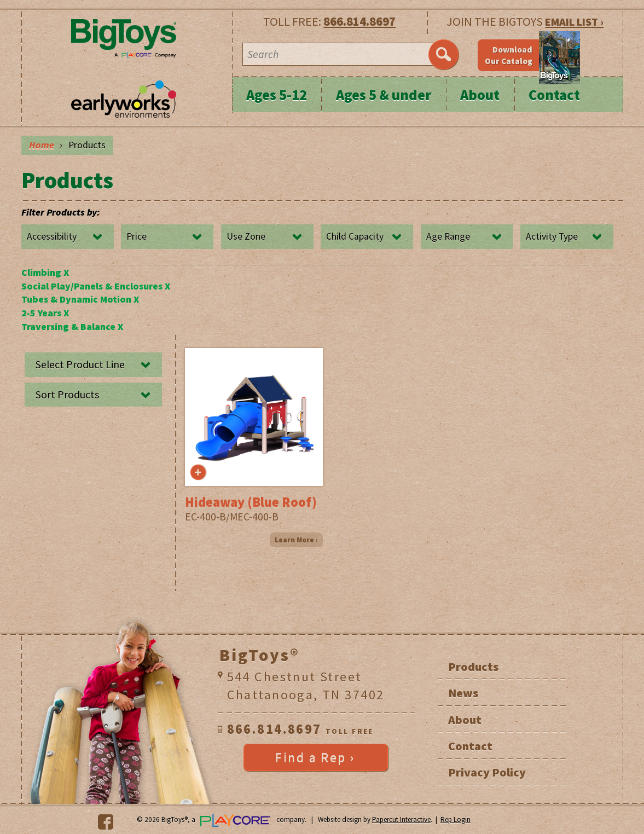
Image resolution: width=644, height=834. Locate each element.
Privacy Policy (487, 772)
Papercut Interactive (401, 819)
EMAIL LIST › (574, 22)
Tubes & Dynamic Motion (80, 299)
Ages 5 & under (384, 95)
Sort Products (67, 395)
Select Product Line (80, 364)
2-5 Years (45, 313)
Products (473, 667)
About (480, 95)
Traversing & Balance (72, 327)
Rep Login (456, 819)
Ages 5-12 (277, 95)
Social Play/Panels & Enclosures (96, 286)
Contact (554, 95)
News (463, 693)
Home (42, 145)
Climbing (45, 273)
